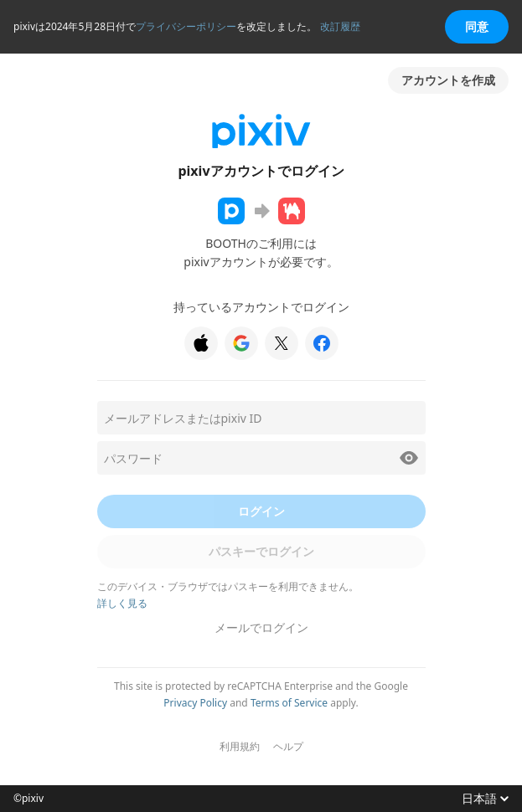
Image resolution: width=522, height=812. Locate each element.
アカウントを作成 (448, 80)
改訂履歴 (340, 26)
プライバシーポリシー (186, 26)
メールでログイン (261, 627)
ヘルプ (288, 747)
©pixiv (28, 799)
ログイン (261, 511)
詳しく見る (122, 603)
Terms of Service (289, 703)
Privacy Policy (195, 703)
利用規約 (240, 747)
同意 (477, 26)
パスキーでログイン (261, 551)
